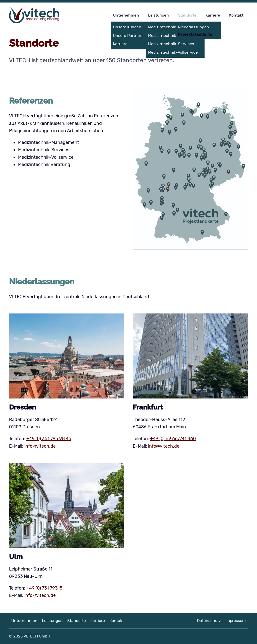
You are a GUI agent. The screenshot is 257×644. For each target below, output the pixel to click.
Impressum (236, 621)
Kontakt (236, 15)
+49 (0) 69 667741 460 (173, 439)
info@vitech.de (40, 446)
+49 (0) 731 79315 (44, 588)
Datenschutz (209, 621)
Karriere (213, 15)
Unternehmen (126, 15)
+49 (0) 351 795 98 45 (49, 439)
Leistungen (158, 15)
